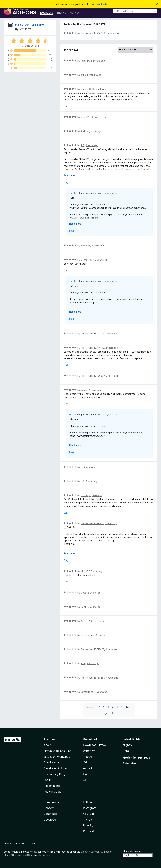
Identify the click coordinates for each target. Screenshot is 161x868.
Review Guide (52, 792)
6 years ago (111, 523)
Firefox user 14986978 (93, 33)
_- (82, 467)
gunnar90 (86, 89)
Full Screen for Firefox (30, 25)
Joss (83, 663)
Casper (84, 495)
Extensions (46, 13)
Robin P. (85, 61)
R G (83, 145)
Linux (86, 774)
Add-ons (49, 739)
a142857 (85, 571)
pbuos (84, 390)
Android (88, 768)
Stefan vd (25, 29)
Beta (126, 751)
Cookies (21, 844)
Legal (32, 844)
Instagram (90, 808)
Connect (49, 808)
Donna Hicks (87, 260)
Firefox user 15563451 (92, 678)
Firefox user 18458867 (93, 376)
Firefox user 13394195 (92, 348)
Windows (89, 751)
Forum (47, 780)
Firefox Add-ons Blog (57, 751)
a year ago (96, 131)
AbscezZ (85, 621)
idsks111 (85, 117)
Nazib (84, 607)
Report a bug (52, 786)
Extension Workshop (57, 757)
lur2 (83, 481)
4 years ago (90, 467)
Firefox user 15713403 (92, 649)
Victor (84, 593)
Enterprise (129, 763)
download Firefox (99, 4)
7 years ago (112, 33)
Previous (90, 707)
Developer (50, 820)
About (47, 745)
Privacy (8, 844)
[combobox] (135, 11)
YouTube (89, 814)
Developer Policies (56, 768)
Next (129, 707)
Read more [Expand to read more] (70, 175)
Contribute (50, 814)
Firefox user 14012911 (92, 523)
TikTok (87, 820)
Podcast (89, 831)
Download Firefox (95, 745)
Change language (132, 851)
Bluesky (88, 825)
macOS (88, 757)
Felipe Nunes (87, 635)
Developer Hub (53, 762)
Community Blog (54, 774)
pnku (83, 75)
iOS (85, 762)
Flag (66, 106)
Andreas (85, 131)
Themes (61, 13)
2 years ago (92, 145)
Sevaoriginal (87, 692)
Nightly (127, 745)
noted (33, 852)
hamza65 (85, 246)
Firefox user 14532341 (92, 334)
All (85, 780)
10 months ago (100, 89)
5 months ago (98, 61)
